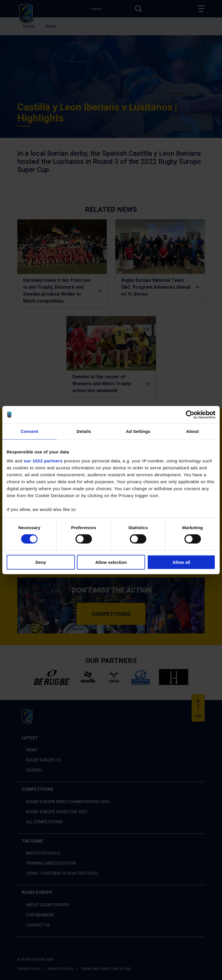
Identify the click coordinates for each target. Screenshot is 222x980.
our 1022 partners (43, 461)
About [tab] (193, 431)
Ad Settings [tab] (138, 431)
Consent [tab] (30, 431)
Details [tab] (84, 431)
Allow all (181, 562)
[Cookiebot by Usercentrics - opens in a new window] (190, 414)
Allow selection (111, 562)
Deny (41, 562)
